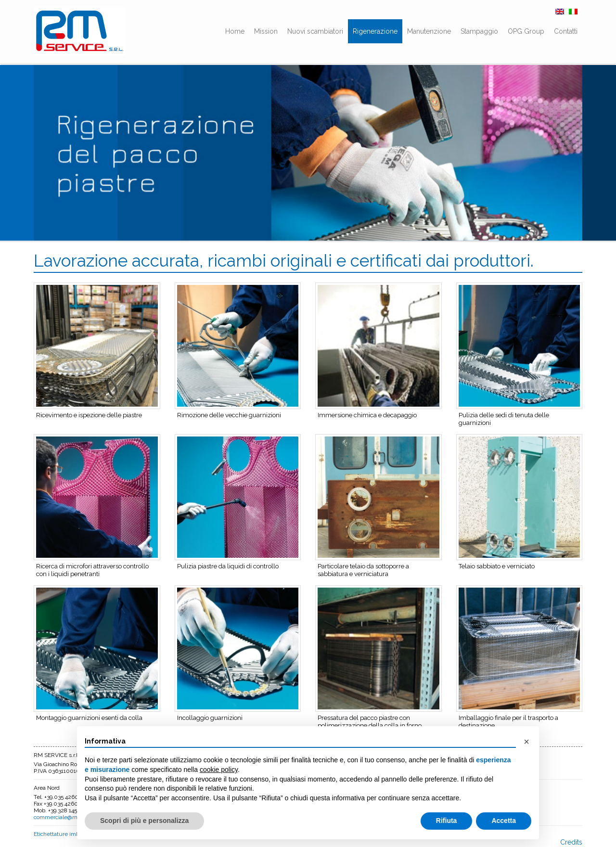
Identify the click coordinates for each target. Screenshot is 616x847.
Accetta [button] (504, 821)
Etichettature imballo (61, 834)
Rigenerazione (375, 31)
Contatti (566, 31)
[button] (526, 742)
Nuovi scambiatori (315, 31)
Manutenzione (429, 31)
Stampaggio (479, 31)
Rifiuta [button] (447, 821)
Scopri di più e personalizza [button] (144, 821)
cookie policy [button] (219, 770)
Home (235, 31)
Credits (571, 842)
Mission (266, 31)
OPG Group (526, 31)
